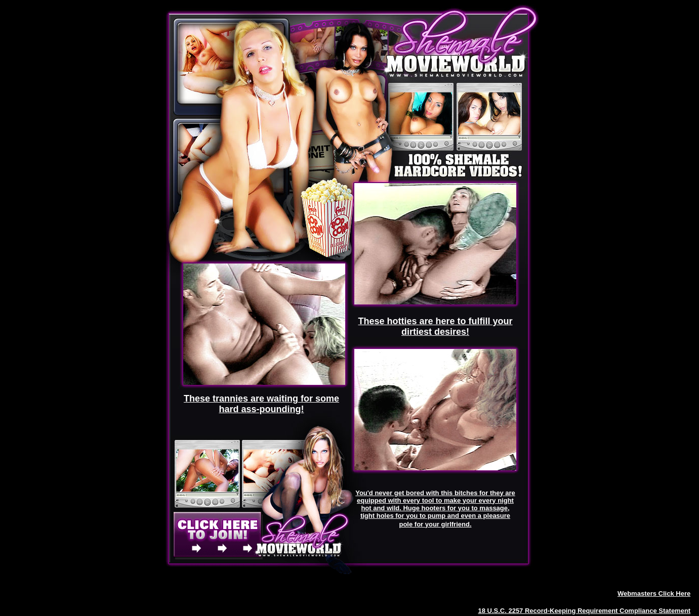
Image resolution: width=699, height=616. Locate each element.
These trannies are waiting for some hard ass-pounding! (261, 404)
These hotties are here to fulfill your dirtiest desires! (435, 326)
